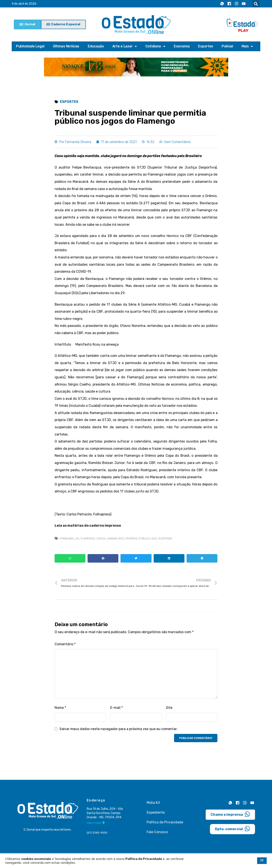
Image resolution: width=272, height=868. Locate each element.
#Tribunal (67, 538)
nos (121, 538)
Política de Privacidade (165, 822)
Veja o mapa (96, 823)
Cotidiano (155, 46)
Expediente (156, 812)
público (144, 538)
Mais (247, 46)
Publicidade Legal (30, 46)
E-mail (117, 708)
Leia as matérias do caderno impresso (88, 525)
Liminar (112, 538)
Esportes (206, 46)
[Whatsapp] (222, 4)
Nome (60, 708)
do (77, 538)
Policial (227, 46)
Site (169, 708)
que (154, 538)
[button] (256, 4)
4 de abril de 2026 (24, 4)
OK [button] (262, 860)
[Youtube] (244, 4)
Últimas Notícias (66, 46)
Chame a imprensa (230, 814)
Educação (96, 46)
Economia (182, 46)
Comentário (65, 644)
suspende (165, 538)
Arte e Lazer (125, 46)
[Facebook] (229, 4)
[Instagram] (237, 4)
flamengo (88, 538)
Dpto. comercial (232, 829)
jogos (101, 538)
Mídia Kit (153, 803)
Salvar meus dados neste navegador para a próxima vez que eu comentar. (118, 729)
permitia (131, 538)
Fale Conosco (157, 832)
